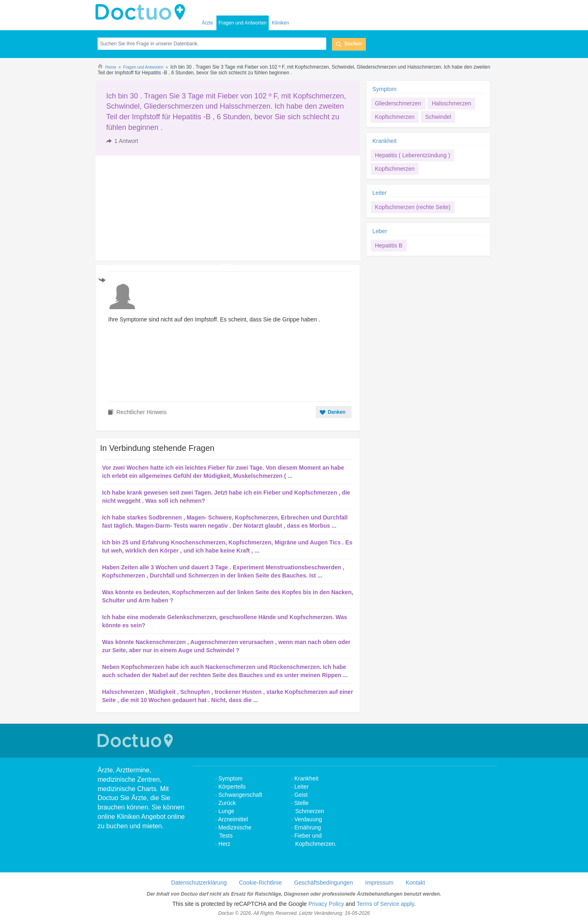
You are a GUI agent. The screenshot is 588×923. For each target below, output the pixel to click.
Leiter (380, 193)
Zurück (227, 803)
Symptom (384, 89)
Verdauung (308, 819)
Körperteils (232, 787)
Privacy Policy (326, 904)
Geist (301, 795)
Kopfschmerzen (395, 117)
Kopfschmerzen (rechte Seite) (413, 207)
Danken (337, 412)
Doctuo (143, 12)
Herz (225, 844)
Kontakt (415, 883)
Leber (380, 231)
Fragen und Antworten (243, 23)
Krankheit (384, 141)
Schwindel (438, 117)
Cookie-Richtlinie (260, 883)
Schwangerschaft (240, 795)
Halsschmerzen (451, 103)
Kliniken (281, 23)
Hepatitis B (389, 245)
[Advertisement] (158, 208)
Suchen (353, 44)
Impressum (379, 883)
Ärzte (207, 23)
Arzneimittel (233, 819)
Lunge (226, 811)
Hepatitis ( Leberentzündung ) (412, 155)
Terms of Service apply (385, 904)
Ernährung (308, 827)
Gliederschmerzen (398, 103)
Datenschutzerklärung (199, 883)
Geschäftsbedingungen (323, 883)
